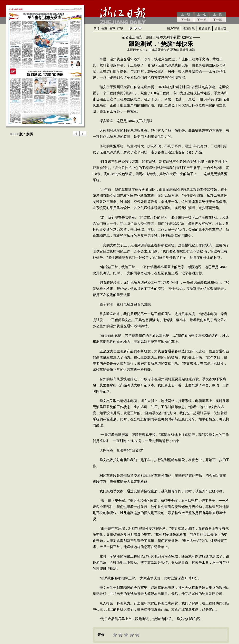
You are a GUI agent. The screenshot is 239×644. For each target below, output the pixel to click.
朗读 (97, 29)
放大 (130, 28)
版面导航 (189, 29)
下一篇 (218, 20)
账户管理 (173, 29)
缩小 (135, 28)
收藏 (104, 29)
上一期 (185, 14)
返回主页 (220, 29)
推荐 (112, 29)
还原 (140, 28)
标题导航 (205, 29)
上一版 (201, 14)
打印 (120, 29)
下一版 (201, 20)
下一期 (185, 20)
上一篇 (218, 14)
